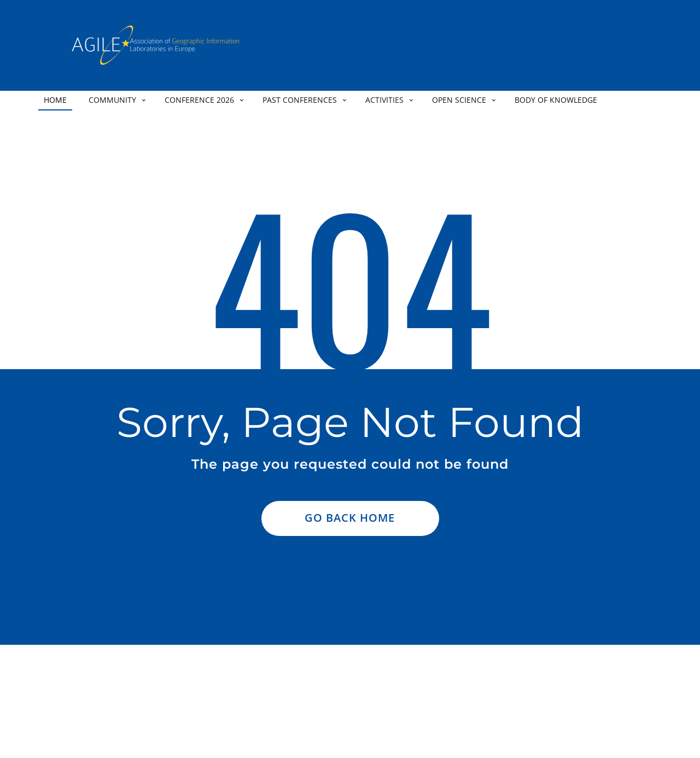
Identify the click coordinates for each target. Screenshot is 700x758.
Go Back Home (350, 518)
